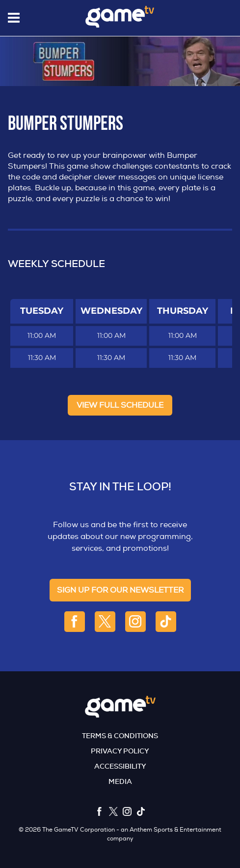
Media (120, 781)
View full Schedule (120, 405)
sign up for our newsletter (120, 590)
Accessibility (120, 766)
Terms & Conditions (120, 736)
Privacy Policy (120, 751)
